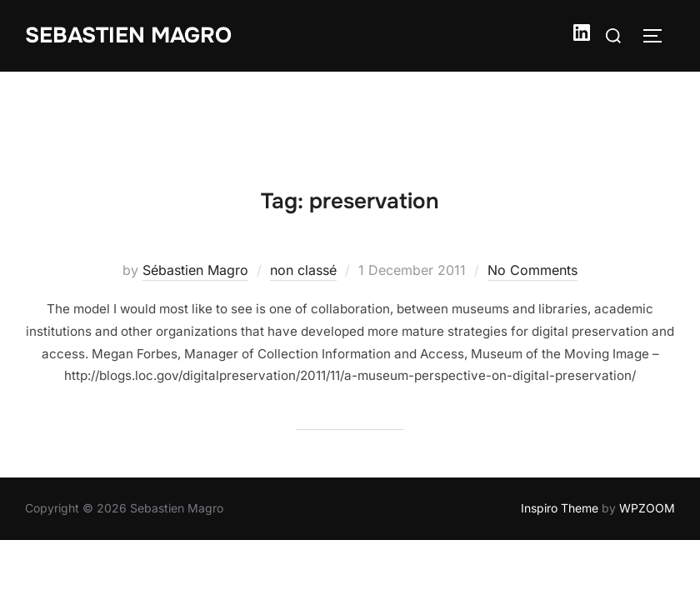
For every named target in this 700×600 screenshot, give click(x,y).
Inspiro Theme (560, 436)
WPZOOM (647, 436)
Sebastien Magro (128, 35)
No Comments (532, 198)
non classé (303, 198)
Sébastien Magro (195, 198)
